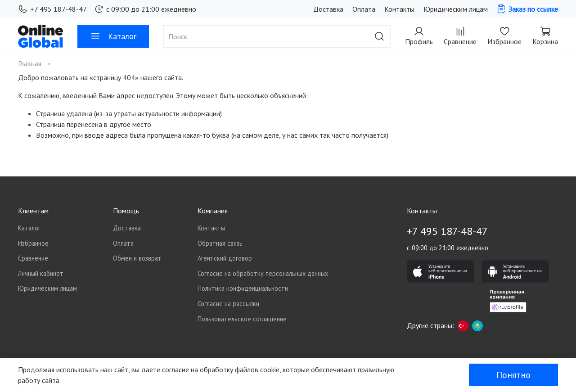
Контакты (399, 9)
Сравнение (33, 258)
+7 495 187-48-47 (52, 9)
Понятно (513, 375)
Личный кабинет (41, 273)
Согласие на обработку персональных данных (263, 273)
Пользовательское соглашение (242, 319)
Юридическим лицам (456, 9)
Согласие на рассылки (228, 304)
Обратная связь (220, 243)
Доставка (328, 9)
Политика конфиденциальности (243, 288)
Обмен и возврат (137, 258)
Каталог (113, 36)
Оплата (364, 9)
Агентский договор (225, 258)
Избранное (33, 243)
